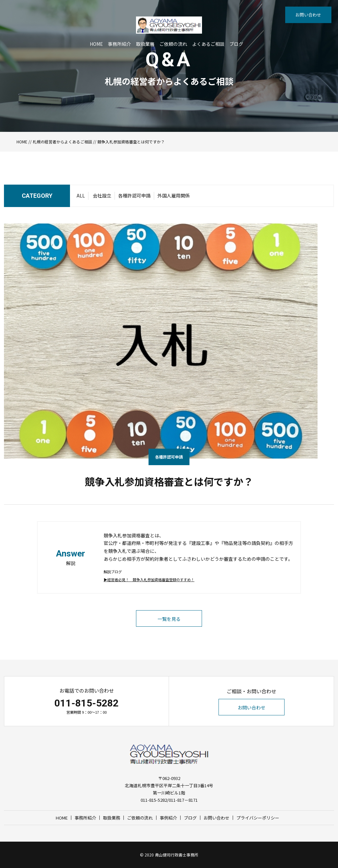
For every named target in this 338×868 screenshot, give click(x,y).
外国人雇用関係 (174, 195)
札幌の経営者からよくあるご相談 (62, 142)
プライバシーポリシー (258, 818)
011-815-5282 (86, 703)
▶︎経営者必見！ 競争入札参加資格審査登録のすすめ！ (149, 580)
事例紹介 (168, 818)
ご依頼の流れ (173, 44)
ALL (81, 195)
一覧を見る (169, 619)
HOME (96, 44)
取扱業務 (145, 44)
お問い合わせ (308, 15)
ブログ (236, 44)
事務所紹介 (119, 44)
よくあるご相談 (208, 44)
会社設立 (102, 195)
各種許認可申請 (134, 195)
